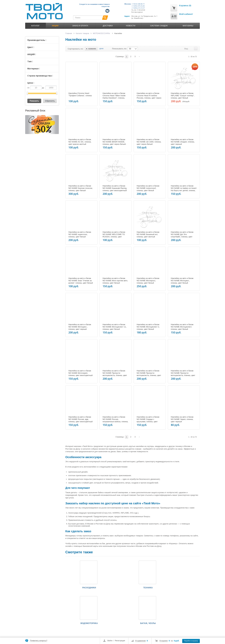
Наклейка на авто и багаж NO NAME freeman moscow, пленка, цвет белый (80, 188)
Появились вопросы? (39, 641)
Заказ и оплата (80, 26)
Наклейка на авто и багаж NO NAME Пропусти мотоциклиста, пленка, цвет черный (183, 374)
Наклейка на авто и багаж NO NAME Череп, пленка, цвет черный (182, 419)
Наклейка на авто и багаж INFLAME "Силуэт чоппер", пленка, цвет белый (183, 96)
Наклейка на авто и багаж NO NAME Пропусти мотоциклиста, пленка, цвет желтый (149, 374)
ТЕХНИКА (108, 588)
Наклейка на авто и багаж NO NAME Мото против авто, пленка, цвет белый (115, 281)
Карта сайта (107, 632)
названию (91, 49)
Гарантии (86, 632)
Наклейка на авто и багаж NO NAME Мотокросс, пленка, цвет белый (148, 281)
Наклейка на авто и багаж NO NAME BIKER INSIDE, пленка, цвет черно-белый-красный (114, 143)
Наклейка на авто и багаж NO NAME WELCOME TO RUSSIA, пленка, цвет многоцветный (114, 236)
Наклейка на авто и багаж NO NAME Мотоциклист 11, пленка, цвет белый (115, 327)
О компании (87, 618)
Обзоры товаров (109, 625)
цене (101, 48)
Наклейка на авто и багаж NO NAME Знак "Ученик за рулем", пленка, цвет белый (81, 281)
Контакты (106, 628)
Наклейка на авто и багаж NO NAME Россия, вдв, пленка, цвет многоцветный (80, 419)
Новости (131, 26)
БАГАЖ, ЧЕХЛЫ (176, 588)
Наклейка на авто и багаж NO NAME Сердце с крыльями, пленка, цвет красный (148, 420)
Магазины (188, 26)
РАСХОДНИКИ (75, 588)
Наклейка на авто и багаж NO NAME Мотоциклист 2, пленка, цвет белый (148, 327)
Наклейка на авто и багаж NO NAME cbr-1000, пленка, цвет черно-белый (149, 142)
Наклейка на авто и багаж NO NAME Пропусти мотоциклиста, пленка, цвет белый (115, 374)
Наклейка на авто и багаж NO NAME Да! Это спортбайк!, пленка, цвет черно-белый (182, 236)
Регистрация (120, 641)
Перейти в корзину (191, 641)
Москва (128, 4)
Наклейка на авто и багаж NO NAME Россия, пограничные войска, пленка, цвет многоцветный (115, 420)
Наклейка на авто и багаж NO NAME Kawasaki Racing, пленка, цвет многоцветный (115, 188)
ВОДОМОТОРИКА (142, 588)
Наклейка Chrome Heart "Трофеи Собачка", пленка (80, 94)
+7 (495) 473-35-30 (138, 6)
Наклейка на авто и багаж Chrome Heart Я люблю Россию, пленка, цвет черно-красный (149, 97)
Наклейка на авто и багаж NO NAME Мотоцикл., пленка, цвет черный (80, 327)
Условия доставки (90, 628)
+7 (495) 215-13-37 (138, 8)
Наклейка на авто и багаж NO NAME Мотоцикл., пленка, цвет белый (182, 281)
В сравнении (140, 641)
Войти (110, 641)
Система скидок (159, 26)
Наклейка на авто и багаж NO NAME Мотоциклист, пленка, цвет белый (182, 327)
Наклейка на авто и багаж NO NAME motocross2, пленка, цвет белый (148, 188)
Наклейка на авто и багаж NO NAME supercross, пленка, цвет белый (80, 234)
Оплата (86, 625)
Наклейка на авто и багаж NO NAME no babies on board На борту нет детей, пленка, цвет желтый (184, 189)
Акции (105, 621)
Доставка (108, 26)
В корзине (164, 641)
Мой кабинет (186, 14)
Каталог (35, 26)
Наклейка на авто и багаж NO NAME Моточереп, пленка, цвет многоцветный (80, 373)
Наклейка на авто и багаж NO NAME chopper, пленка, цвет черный (183, 142)
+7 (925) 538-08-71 (138, 4)
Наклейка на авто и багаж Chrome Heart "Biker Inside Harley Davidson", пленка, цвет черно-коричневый (114, 97)
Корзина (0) (185, 5)
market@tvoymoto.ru (41, 633)
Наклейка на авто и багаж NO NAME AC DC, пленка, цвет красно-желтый (80, 142)
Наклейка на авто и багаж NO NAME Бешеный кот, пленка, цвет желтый (148, 234)
